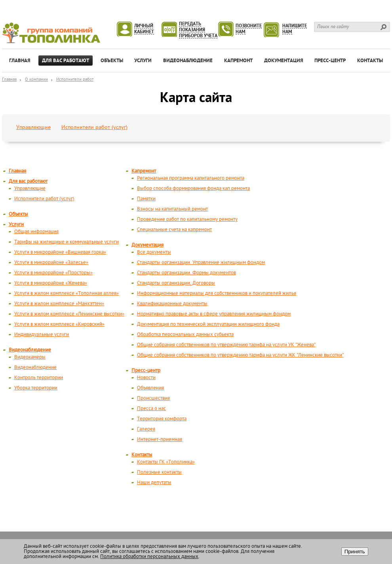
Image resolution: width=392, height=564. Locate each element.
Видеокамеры (30, 357)
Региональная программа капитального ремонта (191, 178)
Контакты (142, 455)
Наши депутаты (154, 483)
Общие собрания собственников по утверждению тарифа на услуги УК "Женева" (226, 345)
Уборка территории (36, 388)
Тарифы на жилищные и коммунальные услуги (67, 242)
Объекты (18, 214)
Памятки (146, 199)
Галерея (146, 429)
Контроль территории (39, 378)
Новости (146, 378)
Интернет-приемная (160, 440)
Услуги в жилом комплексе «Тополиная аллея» (67, 293)
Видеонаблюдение (30, 350)
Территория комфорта (162, 419)
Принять (355, 552)
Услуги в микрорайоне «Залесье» (51, 263)
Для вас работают (28, 181)
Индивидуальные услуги (42, 335)
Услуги (16, 225)
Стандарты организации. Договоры (176, 283)
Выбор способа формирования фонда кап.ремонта (193, 189)
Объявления (150, 388)
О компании (36, 80)
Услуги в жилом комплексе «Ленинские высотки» (69, 314)
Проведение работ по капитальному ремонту (187, 219)
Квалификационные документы (172, 304)
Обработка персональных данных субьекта (185, 335)
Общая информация (36, 232)
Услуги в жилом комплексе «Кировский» (59, 324)
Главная (9, 80)
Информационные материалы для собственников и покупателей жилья (217, 293)
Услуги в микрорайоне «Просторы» (53, 273)
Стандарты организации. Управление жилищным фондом (201, 263)
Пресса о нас (151, 409)
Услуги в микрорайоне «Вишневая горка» (60, 252)
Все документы (154, 252)
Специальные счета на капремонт (174, 230)
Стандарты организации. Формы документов (186, 273)
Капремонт (144, 171)
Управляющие (33, 128)
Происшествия (153, 398)
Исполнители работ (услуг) (94, 128)
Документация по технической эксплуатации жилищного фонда (208, 324)
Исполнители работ (75, 80)
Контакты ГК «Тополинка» (166, 462)
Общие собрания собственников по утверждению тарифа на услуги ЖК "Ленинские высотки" (240, 355)
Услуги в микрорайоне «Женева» (51, 283)
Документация (147, 245)
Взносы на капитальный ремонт (172, 209)
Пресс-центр (146, 371)
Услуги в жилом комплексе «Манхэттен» (59, 304)
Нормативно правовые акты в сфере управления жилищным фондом (214, 314)
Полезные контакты (159, 472)
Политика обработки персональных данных (149, 557)
